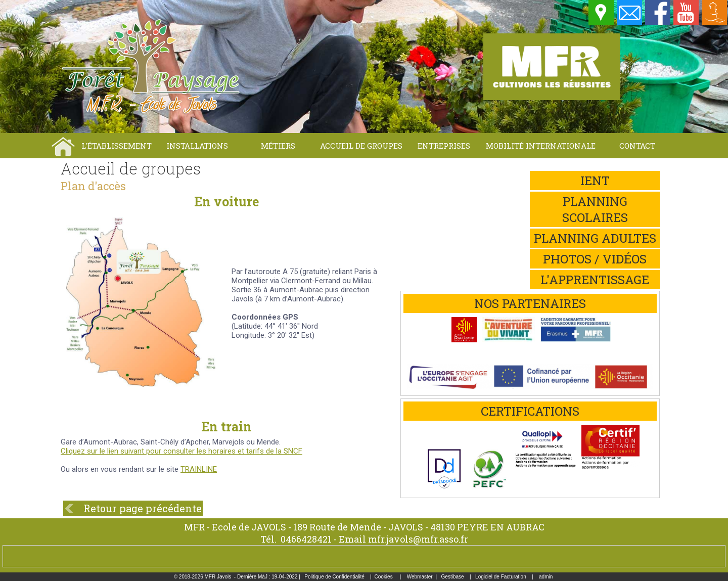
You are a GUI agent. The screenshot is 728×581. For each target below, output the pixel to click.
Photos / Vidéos (595, 259)
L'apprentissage (595, 280)
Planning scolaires (595, 209)
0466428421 (306, 539)
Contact (637, 146)
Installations (197, 146)
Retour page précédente (143, 508)
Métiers (278, 146)
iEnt (595, 181)
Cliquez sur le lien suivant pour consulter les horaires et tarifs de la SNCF (181, 451)
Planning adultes (595, 238)
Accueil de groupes (361, 146)
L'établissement (117, 146)
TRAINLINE (199, 469)
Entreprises (444, 146)
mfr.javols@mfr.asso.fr (418, 539)
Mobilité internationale (541, 146)
